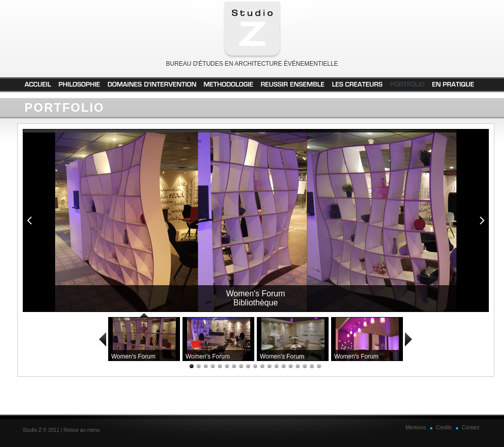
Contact (471, 428)
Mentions (416, 428)
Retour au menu (82, 430)
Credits (444, 428)
